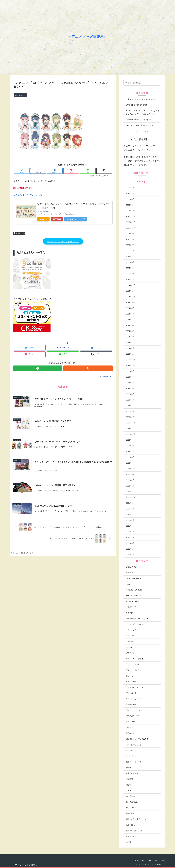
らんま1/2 (130, 636)
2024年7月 (130, 314)
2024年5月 (130, 325)
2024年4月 (130, 331)
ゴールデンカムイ (133, 664)
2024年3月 (130, 337)
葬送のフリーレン (133, 808)
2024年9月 (130, 302)
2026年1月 (130, 211)
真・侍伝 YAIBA (132, 802)
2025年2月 (130, 274)
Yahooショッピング (76, 219)
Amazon (43, 219)
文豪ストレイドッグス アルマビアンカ (141, 99)
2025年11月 (131, 222)
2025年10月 (131, 228)
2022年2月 (130, 480)
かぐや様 (129, 613)
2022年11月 (131, 429)
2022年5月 (130, 463)
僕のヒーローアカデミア (136, 710)
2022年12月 (131, 423)
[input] (142, 83)
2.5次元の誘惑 (131, 567)
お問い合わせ (138, 860)
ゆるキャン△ (19, 233)
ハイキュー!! (131, 682)
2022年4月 (130, 469)
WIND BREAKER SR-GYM (136, 105)
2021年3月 (130, 543)
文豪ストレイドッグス (135, 762)
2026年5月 (130, 188)
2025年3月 (130, 268)
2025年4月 (130, 262)
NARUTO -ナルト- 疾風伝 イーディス (140, 125)
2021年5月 (130, 532)
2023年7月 (130, 383)
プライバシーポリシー (154, 860)
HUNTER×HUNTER (134, 578)
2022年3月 (130, 474)
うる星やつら (131, 607)
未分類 (129, 768)
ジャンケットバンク (134, 670)
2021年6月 (130, 526)
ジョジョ (129, 676)
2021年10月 (131, 503)
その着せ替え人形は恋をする (137, 619)
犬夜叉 (129, 790)
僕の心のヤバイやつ (134, 716)
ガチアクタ (130, 653)
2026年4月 (130, 193)
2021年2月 (130, 549)
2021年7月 (130, 520)
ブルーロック (131, 693)
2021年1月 (130, 555)
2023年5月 (130, 394)
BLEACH (129, 573)
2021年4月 (130, 537)
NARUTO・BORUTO (134, 590)
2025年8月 (130, 239)
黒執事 (129, 842)
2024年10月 (131, 297)
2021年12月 (131, 492)
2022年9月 (130, 440)
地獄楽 (129, 727)
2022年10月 (131, 434)
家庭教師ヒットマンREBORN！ (138, 739)
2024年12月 (131, 285)
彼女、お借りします (134, 745)
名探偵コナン (131, 722)
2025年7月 (130, 245)
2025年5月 (130, 257)
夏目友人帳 (130, 733)
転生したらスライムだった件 (137, 819)
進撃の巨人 (130, 825)
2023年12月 (131, 354)
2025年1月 (130, 279)
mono (128, 584)
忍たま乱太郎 (131, 750)
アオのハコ (130, 641)
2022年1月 (130, 486)
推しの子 (129, 756)
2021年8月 (130, 515)
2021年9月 (130, 509)
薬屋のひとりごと (133, 813)
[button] (158, 83)
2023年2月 (130, 411)
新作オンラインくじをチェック (63, 242)
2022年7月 (130, 451)
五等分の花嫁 (131, 705)
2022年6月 (130, 457)
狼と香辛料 (130, 796)
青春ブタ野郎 (131, 836)
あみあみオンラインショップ (28, 195)
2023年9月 (130, 371)
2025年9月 (130, 234)
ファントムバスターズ (135, 687)
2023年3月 (130, 406)
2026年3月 (130, 199)
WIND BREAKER (133, 601)
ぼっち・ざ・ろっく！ (135, 624)
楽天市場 (57, 219)
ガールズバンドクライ (135, 659)
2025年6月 (130, 251)
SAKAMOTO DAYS (133, 596)
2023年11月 (131, 360)
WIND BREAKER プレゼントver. (139, 120)
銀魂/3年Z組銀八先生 (134, 831)
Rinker (47, 211)
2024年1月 (130, 348)
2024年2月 (130, 343)
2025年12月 (131, 216)
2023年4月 (130, 400)
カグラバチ (130, 647)
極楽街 (129, 785)
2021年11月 (131, 497)
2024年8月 (130, 308)
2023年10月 (131, 365)
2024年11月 (131, 291)
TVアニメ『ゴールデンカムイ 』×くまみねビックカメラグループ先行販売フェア (143, 112)
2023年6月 (130, 388)
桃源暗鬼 (129, 779)
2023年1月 (130, 417)
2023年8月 (130, 377)
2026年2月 (130, 205)
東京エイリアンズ (133, 773)
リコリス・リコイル (134, 699)
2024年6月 (130, 320)
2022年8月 (130, 446)
